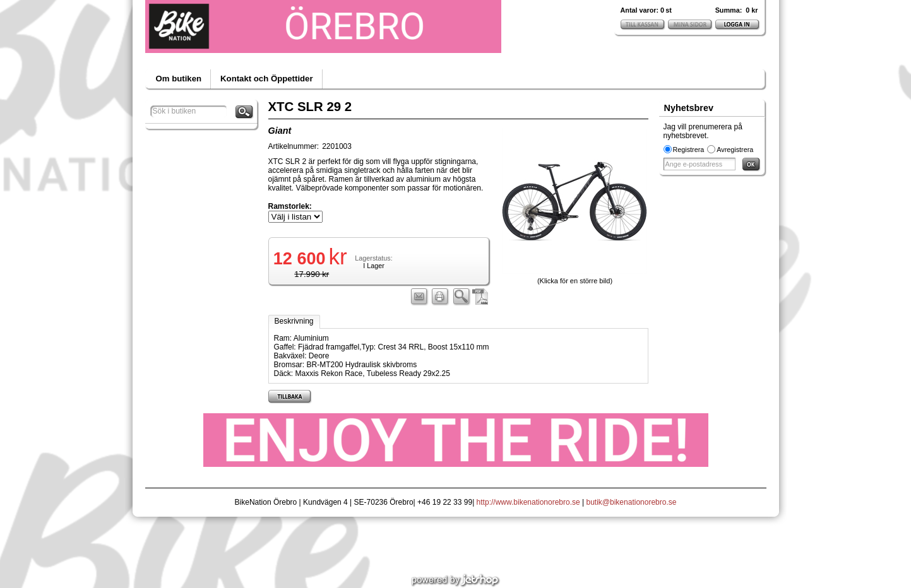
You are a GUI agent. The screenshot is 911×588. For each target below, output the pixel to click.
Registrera (689, 150)
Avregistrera (735, 150)
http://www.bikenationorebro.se (528, 502)
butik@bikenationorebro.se (632, 502)
